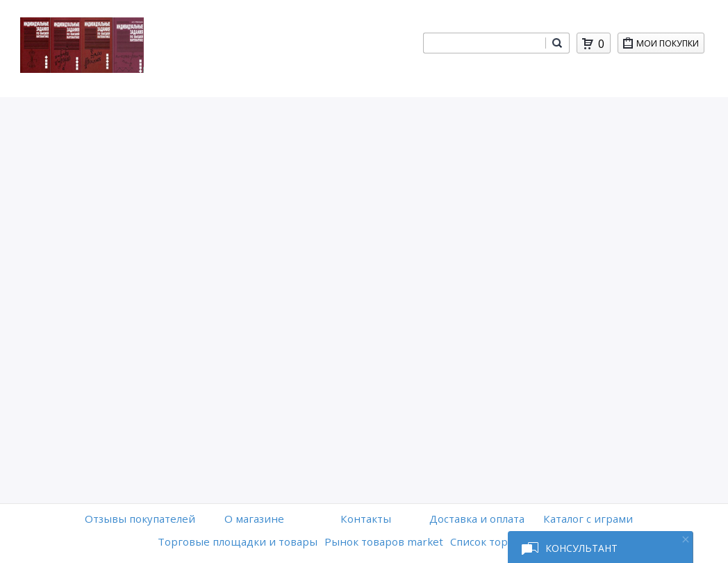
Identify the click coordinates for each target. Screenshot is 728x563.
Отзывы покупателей (140, 519)
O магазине (254, 519)
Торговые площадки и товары (238, 541)
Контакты (366, 519)
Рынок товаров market (384, 541)
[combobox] (484, 43)
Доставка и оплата (477, 519)
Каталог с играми (588, 519)
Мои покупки (670, 45)
